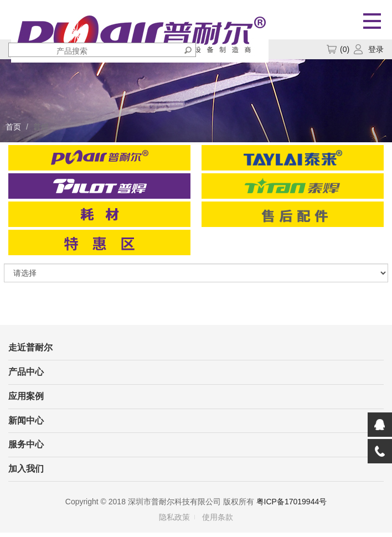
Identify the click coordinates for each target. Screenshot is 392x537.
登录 (376, 49)
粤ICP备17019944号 (292, 502)
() (337, 49)
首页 (13, 127)
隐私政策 (174, 517)
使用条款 (218, 517)
